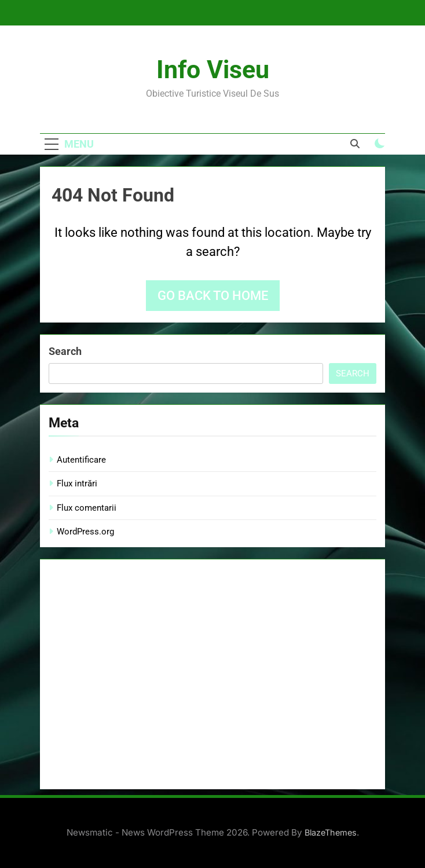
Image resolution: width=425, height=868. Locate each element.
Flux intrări (77, 484)
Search (65, 351)
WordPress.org (85, 532)
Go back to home (213, 296)
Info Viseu (213, 69)
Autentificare (81, 460)
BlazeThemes (331, 832)
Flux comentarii (87, 508)
